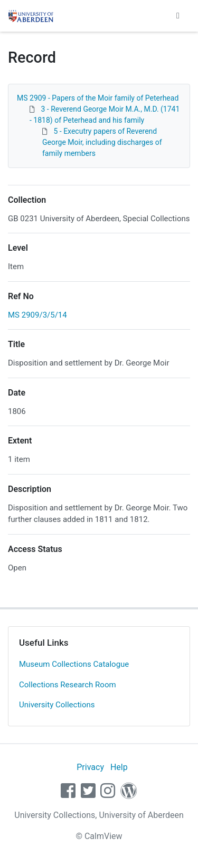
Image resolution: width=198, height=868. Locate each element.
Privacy (90, 767)
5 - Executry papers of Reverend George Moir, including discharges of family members (102, 142)
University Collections (57, 705)
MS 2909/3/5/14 (37, 315)
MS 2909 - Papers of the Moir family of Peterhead (98, 98)
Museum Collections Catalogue (74, 664)
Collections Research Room (68, 685)
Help (119, 767)
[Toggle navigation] (178, 16)
